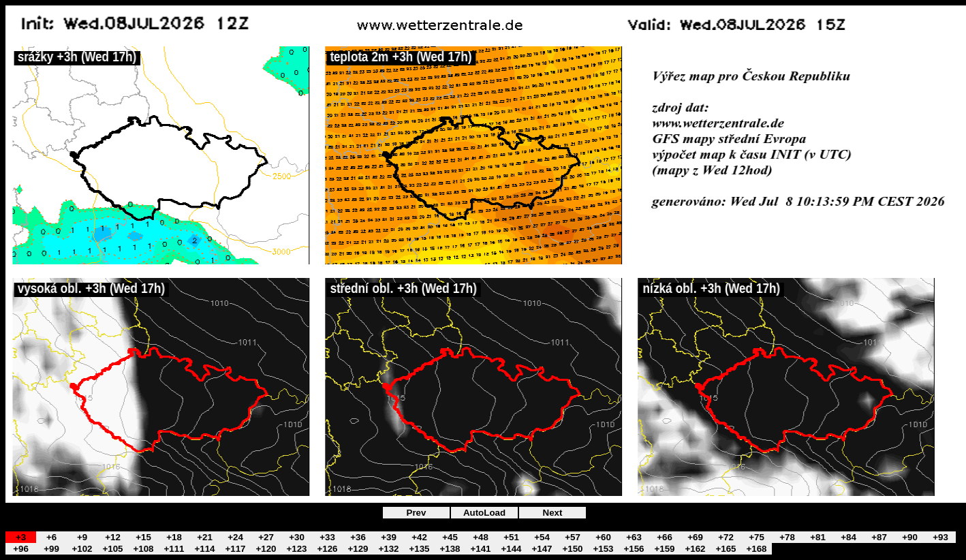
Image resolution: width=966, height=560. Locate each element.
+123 (296, 549)
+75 (757, 537)
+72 (726, 537)
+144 (511, 549)
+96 (21, 549)
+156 (634, 549)
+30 (297, 537)
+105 (112, 549)
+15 (143, 537)
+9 (82, 537)
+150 (572, 549)
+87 (879, 537)
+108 (143, 549)
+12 (113, 537)
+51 (511, 537)
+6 (51, 537)
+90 (910, 537)
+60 (603, 537)
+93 (940, 537)
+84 (848, 537)
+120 (266, 549)
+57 (573, 537)
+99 (51, 549)
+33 (327, 537)
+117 (235, 549)
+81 (818, 537)
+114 (204, 549)
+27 (266, 537)
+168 (756, 549)
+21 (205, 537)
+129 (358, 549)
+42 (419, 537)
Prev (417, 513)
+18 (174, 537)
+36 (358, 537)
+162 (695, 549)
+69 (695, 537)
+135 (419, 549)
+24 (235, 537)
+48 (481, 537)
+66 (665, 537)
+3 (21, 537)
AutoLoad (484, 513)
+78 (787, 537)
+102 (82, 549)
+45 (450, 537)
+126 (327, 549)
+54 (542, 537)
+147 (542, 549)
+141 (480, 549)
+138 (450, 549)
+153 (603, 549)
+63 (634, 537)
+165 (726, 549)
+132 (388, 549)
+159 (664, 549)
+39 (389, 537)
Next (553, 513)
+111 (174, 549)
